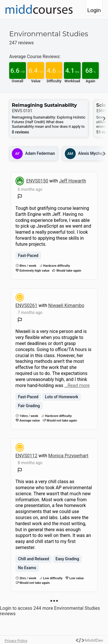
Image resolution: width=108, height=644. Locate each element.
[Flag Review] (20, 197)
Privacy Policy (16, 641)
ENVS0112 (26, 456)
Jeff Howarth (73, 181)
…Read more (77, 385)
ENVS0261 (26, 305)
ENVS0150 (37, 181)
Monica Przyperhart (68, 456)
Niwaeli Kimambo (66, 305)
